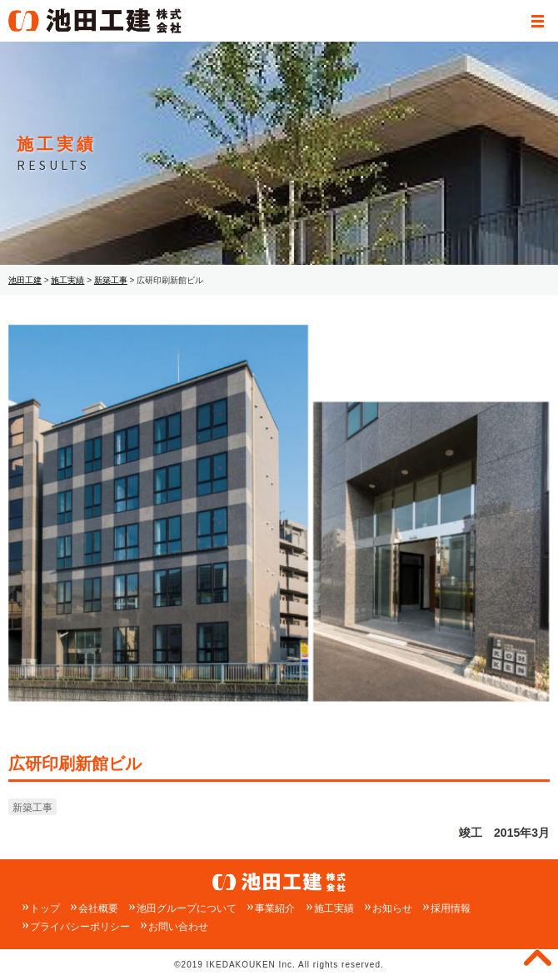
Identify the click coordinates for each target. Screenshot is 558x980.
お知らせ (392, 908)
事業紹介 (275, 908)
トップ (45, 908)
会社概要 (98, 908)
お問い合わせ (178, 927)
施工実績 (334, 908)
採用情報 (451, 908)
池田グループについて (187, 908)
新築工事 (32, 808)
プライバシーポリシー (80, 927)
